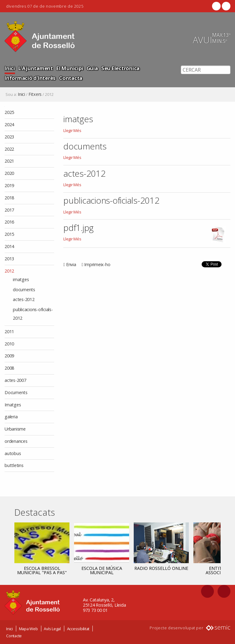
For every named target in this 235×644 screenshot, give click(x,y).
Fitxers (35, 94)
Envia (71, 264)
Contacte (14, 636)
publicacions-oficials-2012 (111, 200)
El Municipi (70, 68)
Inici (10, 68)
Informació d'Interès (30, 78)
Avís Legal (52, 629)
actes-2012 (84, 173)
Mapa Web (28, 629)
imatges (78, 119)
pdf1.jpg (78, 228)
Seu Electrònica (120, 68)
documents (85, 146)
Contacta (71, 78)
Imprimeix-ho (97, 264)
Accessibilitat (78, 629)
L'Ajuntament (36, 68)
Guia (92, 68)
